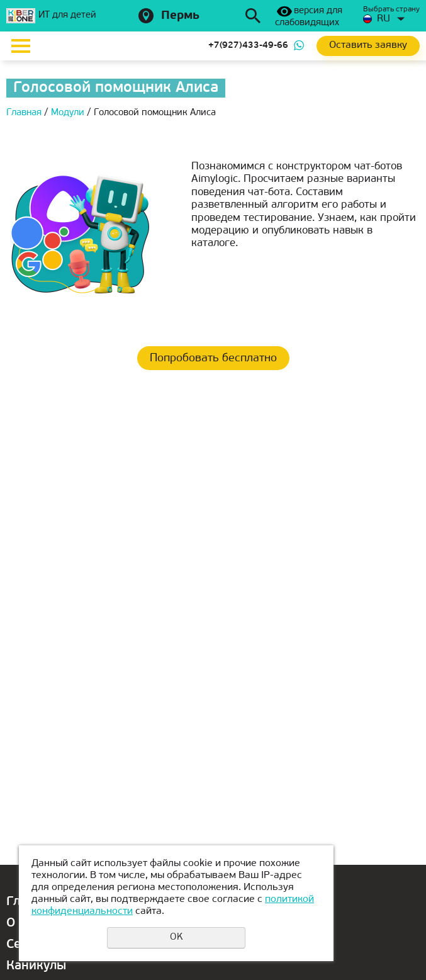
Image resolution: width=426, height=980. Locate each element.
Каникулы (36, 966)
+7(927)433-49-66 (248, 46)
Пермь (180, 16)
